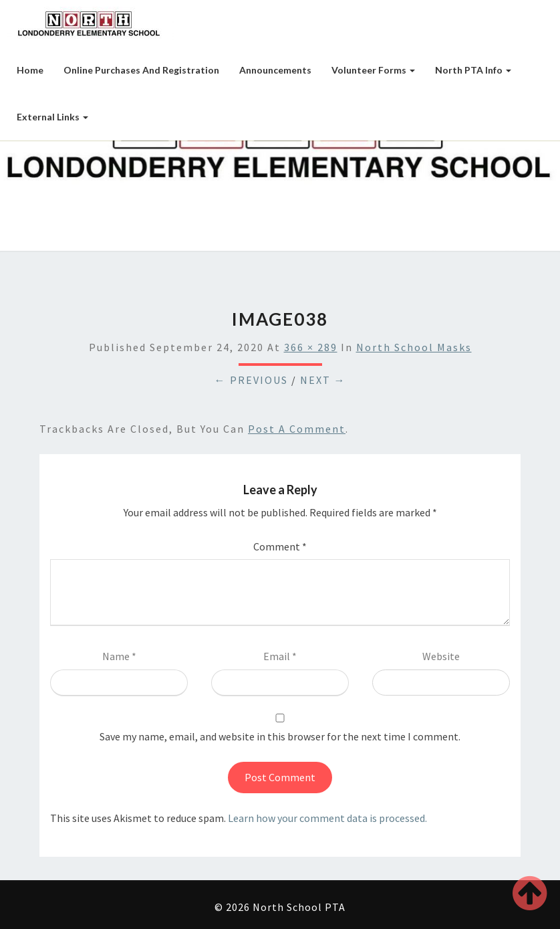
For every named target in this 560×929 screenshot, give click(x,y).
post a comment (297, 429)
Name (119, 656)
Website (441, 656)
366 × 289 (311, 347)
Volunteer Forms (373, 70)
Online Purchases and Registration (141, 70)
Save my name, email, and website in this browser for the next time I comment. (280, 736)
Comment (280, 546)
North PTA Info (473, 70)
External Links (52, 117)
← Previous (251, 380)
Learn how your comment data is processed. (327, 818)
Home (30, 70)
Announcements (275, 70)
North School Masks (414, 347)
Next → (323, 380)
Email (280, 656)
